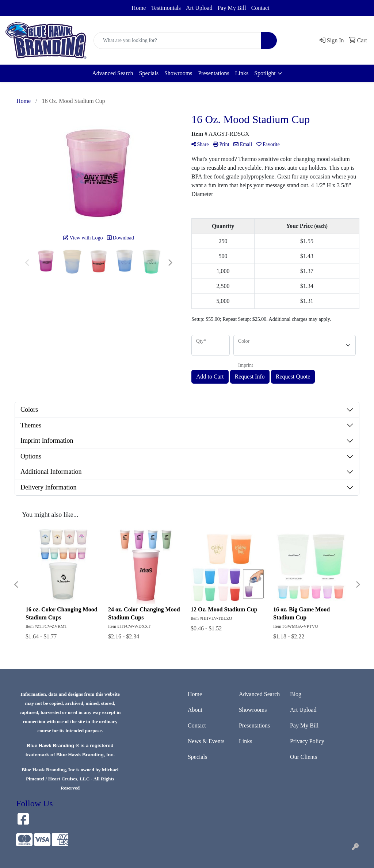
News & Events (206, 741)
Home (139, 8)
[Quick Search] (178, 41)
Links (242, 73)
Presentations (213, 73)
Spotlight (265, 73)
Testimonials (166, 8)
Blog (296, 694)
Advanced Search (112, 73)
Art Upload (199, 8)
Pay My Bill (232, 8)
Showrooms (178, 73)
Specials (149, 73)
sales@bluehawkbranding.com (54, 6)
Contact (260, 8)
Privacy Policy (307, 741)
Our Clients (304, 757)
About (195, 710)
